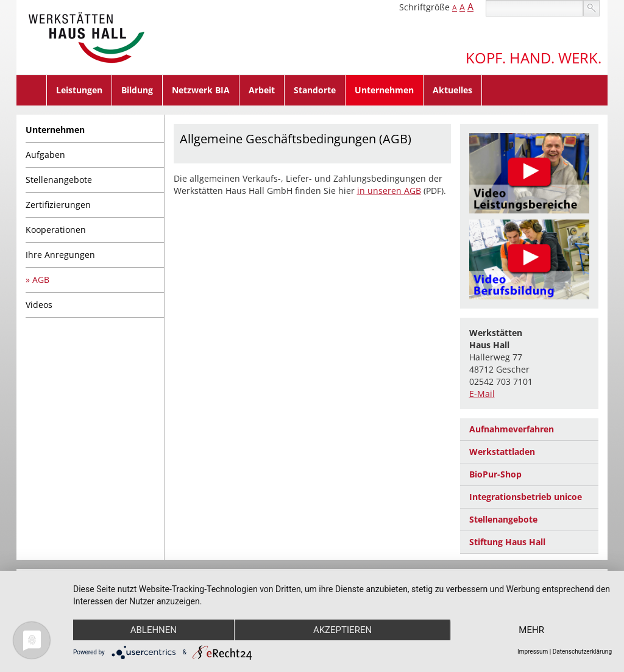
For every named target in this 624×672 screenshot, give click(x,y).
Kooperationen (56, 230)
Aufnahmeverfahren (512, 429)
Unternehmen (384, 90)
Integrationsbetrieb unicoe (526, 497)
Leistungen (79, 90)
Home (32, 90)
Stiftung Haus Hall (507, 542)
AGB (41, 280)
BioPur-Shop (495, 474)
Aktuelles (452, 90)
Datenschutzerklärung (582, 652)
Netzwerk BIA (201, 90)
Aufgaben (45, 155)
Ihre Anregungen (60, 255)
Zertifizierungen (58, 205)
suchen (591, 8)
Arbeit (262, 90)
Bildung (137, 90)
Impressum (533, 652)
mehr (531, 630)
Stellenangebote (59, 180)
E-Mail (482, 394)
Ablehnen (154, 630)
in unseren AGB (389, 191)
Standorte (315, 90)
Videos (39, 305)
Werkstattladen (502, 452)
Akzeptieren (342, 630)
